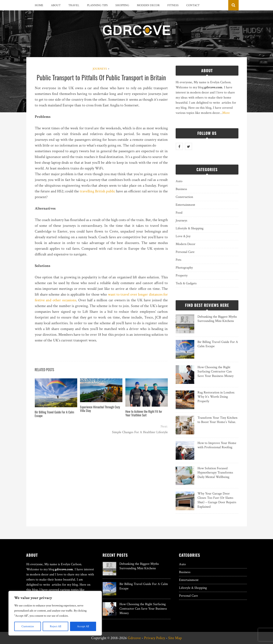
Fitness (173, 5)
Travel (74, 5)
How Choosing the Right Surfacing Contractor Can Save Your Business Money (216, 372)
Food (179, 213)
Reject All (55, 626)
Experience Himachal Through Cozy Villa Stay (100, 409)
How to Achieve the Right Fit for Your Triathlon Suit (144, 413)
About (56, 5)
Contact (193, 5)
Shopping (122, 5)
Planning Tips (97, 5)
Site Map (175, 638)
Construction (184, 197)
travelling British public (97, 191)
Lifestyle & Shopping (190, 228)
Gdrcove (134, 638)
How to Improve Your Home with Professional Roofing (217, 445)
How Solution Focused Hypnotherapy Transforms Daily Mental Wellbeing (215, 473)
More (226, 113)
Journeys (100, 69)
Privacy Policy (155, 638)
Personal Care (185, 252)
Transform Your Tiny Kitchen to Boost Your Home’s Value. (217, 420)
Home (39, 5)
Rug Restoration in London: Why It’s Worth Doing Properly (216, 397)
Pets (178, 260)
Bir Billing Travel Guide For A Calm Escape (55, 414)
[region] (55, 613)
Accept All (83, 626)
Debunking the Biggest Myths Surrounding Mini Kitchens (217, 319)
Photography (184, 268)
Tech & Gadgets (186, 283)
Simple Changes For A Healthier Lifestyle (140, 432)
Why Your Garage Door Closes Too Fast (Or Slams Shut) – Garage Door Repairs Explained (217, 500)
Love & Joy (183, 236)
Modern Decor (148, 5)
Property (182, 275)
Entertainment (185, 205)
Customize (28, 626)
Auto (179, 181)
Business (181, 189)
